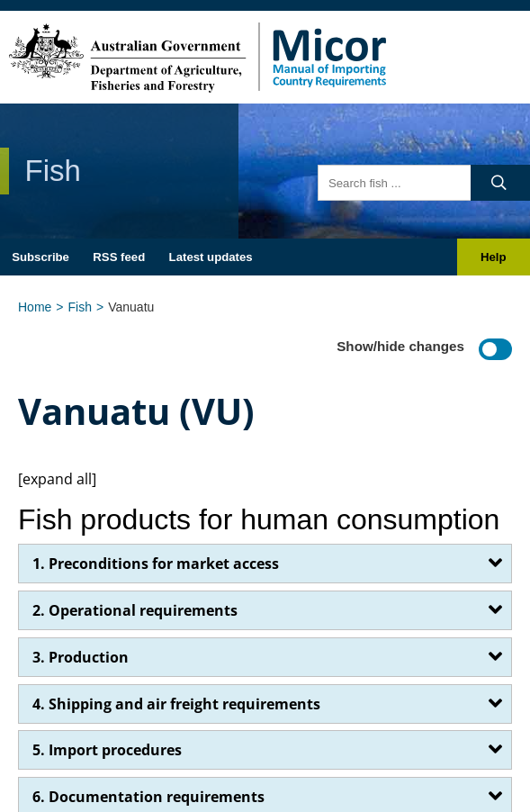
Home (35, 307)
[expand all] (57, 479)
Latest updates (211, 257)
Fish (80, 307)
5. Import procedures (107, 750)
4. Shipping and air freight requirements (176, 704)
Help (494, 257)
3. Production (81, 657)
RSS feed (119, 257)
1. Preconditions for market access (156, 564)
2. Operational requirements (135, 610)
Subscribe (40, 257)
